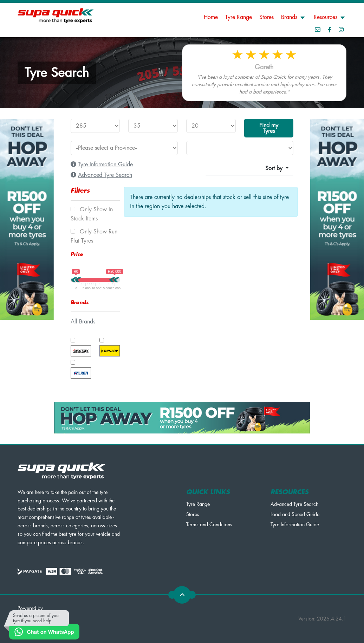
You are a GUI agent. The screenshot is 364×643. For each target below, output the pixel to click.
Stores (266, 17)
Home (211, 17)
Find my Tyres (269, 128)
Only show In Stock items (92, 214)
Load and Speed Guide (295, 514)
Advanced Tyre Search (294, 504)
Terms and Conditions (209, 525)
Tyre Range (239, 17)
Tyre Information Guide (295, 525)
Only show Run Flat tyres (94, 236)
